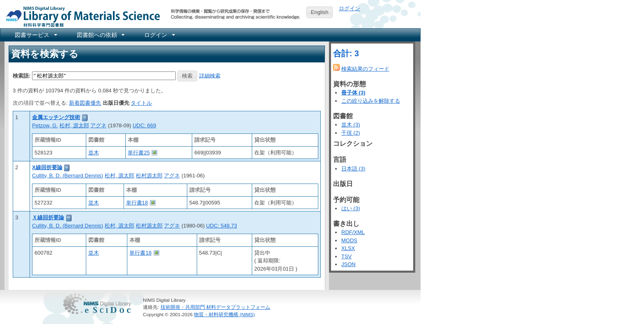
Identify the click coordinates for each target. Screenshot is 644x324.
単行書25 (139, 153)
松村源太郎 (149, 176)
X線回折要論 (47, 167)
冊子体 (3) (353, 93)
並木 (94, 153)
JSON (348, 264)
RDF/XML (353, 232)
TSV (346, 256)
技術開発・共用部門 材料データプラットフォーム (215, 307)
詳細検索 (210, 75)
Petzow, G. (45, 125)
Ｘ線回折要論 (48, 217)
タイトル (141, 103)
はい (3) (351, 208)
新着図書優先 (85, 103)
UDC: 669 (144, 125)
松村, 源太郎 (74, 125)
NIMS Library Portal (80, 16)
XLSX (348, 248)
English (320, 12)
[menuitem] (35, 35)
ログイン (350, 8)
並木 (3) (351, 125)
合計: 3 (346, 53)
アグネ (98, 125)
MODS (349, 240)
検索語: (22, 75)
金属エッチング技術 (56, 117)
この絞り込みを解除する (371, 101)
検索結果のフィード (365, 69)
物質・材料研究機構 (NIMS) (224, 314)
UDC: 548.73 (222, 226)
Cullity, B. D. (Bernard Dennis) (68, 176)
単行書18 (137, 203)
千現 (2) (351, 133)
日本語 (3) (353, 169)
